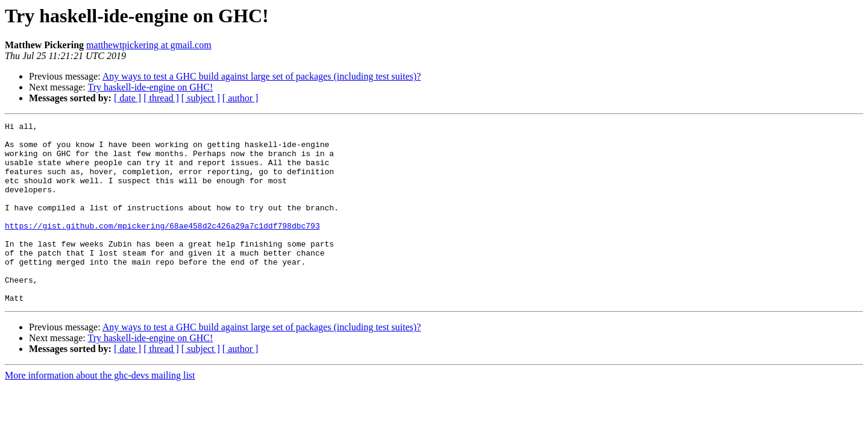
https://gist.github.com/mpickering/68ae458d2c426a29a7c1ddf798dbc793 (162, 247)
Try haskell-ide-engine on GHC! (150, 87)
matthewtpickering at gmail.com (149, 45)
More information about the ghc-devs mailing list (100, 411)
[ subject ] (201, 98)
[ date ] (127, 98)
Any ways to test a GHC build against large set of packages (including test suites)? (262, 76)
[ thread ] (161, 98)
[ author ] (241, 98)
